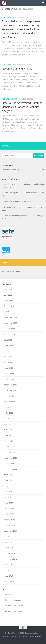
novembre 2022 (10, 323)
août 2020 (8, 475)
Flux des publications (13, 600)
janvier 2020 (9, 514)
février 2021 (9, 441)
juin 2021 (8, 419)
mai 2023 (8, 289)
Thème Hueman (37, 636)
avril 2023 (8, 295)
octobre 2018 (9, 553)
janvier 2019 (9, 548)
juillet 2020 (8, 480)
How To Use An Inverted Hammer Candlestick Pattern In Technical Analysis (22, 107)
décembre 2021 (10, 385)
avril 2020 (8, 497)
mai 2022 (8, 357)
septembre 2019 (11, 531)
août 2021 (8, 407)
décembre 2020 (10, 452)
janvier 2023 (9, 312)
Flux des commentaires (14, 606)
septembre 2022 (11, 334)
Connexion (8, 594)
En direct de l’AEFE (11, 271)
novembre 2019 (10, 520)
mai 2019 (8, 542)
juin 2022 (8, 351)
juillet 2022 (8, 345)
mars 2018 (8, 576)
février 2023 (9, 306)
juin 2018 (8, 570)
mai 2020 (8, 492)
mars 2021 (8, 435)
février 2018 (9, 582)
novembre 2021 (10, 390)
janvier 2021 (9, 447)
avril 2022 (8, 362)
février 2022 (9, 374)
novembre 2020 (10, 458)
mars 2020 (8, 503)
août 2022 (8, 340)
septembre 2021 (11, 402)
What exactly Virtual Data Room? (18, 201)
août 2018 (8, 565)
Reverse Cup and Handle (17, 69)
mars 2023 (8, 300)
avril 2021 (8, 430)
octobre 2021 (9, 396)
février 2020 (9, 508)
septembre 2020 (11, 469)
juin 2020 (8, 486)
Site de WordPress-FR (13, 611)
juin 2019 (8, 537)
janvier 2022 (9, 379)
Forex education (10, 17)
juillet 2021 (8, 413)
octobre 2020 (9, 463)
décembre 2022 (10, 317)
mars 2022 (8, 368)
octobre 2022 (9, 329)
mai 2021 (8, 424)
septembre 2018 (11, 559)
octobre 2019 (9, 525)
